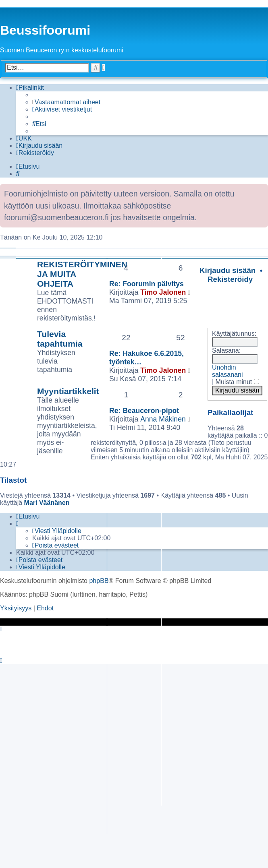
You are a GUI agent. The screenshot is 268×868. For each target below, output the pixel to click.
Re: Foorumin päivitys (146, 284)
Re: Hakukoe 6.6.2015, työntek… (146, 358)
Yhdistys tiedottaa (109, 315)
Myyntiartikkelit (68, 391)
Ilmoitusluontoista (52, 252)
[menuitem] (66, 102)
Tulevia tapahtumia (60, 339)
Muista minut (237, 382)
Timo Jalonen (163, 292)
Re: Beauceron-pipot (144, 411)
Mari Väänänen (47, 503)
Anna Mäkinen (163, 419)
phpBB (99, 581)
